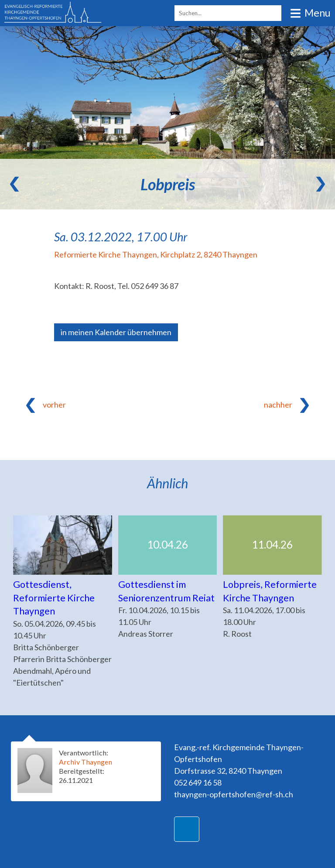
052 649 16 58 (198, 782)
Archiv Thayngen (85, 762)
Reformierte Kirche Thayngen (156, 254)
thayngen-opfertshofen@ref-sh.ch (234, 794)
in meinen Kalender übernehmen (116, 332)
